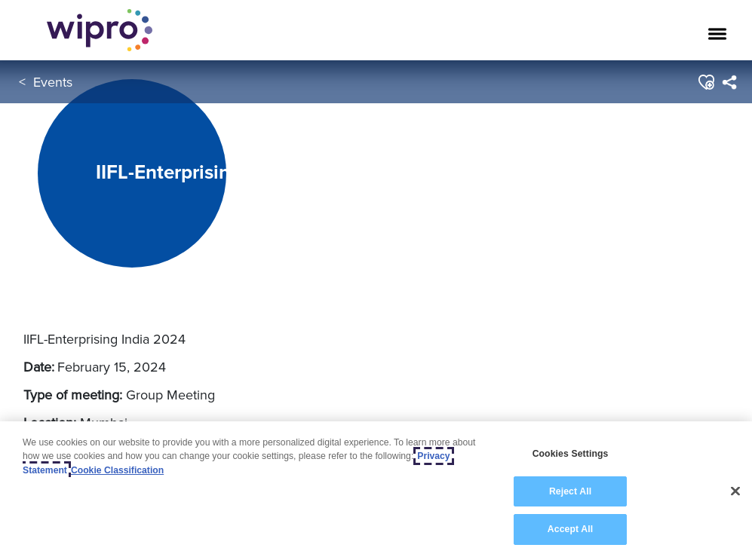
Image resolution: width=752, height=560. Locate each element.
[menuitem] (729, 82)
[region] (376, 491)
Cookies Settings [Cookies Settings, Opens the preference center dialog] (571, 454)
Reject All (570, 491)
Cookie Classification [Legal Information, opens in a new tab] (117, 470)
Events (53, 82)
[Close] (735, 491)
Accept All (570, 529)
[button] (706, 82)
